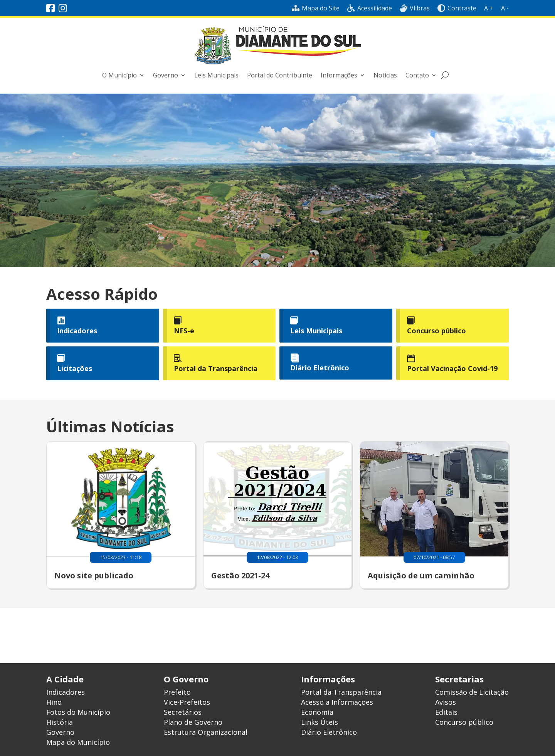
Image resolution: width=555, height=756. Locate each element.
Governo (166, 75)
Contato (417, 75)
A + (489, 8)
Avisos (446, 702)
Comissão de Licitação (472, 692)
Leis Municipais (216, 75)
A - (505, 8)
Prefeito (177, 692)
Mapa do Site (316, 8)
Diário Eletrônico (320, 368)
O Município (119, 75)
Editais (446, 712)
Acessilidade (370, 8)
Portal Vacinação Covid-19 (452, 368)
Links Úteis (320, 722)
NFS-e (184, 331)
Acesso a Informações (337, 702)
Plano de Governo (193, 722)
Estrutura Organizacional (206, 732)
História (60, 722)
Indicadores (77, 331)
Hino (54, 702)
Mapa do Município (78, 742)
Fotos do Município (78, 712)
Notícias (385, 75)
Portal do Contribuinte (280, 75)
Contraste (457, 8)
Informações (339, 75)
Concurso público (436, 331)
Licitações (75, 368)
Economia (317, 712)
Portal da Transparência (216, 368)
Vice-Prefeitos (187, 702)
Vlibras (415, 8)
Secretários (183, 712)
